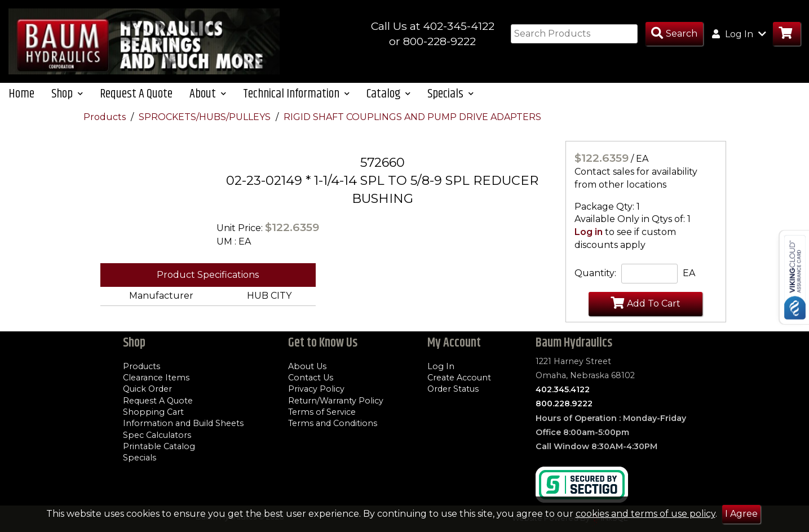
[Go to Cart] (787, 34)
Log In (441, 366)
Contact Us (311, 378)
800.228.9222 (564, 404)
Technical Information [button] (296, 96)
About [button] (208, 96)
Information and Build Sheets (183, 423)
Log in (589, 235)
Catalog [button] (388, 96)
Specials (140, 458)
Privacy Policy (316, 389)
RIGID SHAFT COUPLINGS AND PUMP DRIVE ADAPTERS (412, 119)
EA (689, 276)
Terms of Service (322, 412)
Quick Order (147, 389)
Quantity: (595, 276)
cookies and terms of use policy (646, 514)
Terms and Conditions (333, 423)
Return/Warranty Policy (336, 401)
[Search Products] (674, 34)
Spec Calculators (157, 435)
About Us (307, 366)
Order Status (453, 389)
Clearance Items (156, 378)
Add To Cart (646, 305)
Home (21, 96)
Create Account (459, 378)
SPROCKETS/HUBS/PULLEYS (206, 119)
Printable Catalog (159, 446)
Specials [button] (450, 96)
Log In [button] (739, 34)
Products (106, 119)
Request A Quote (136, 96)
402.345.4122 (563, 389)
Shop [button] (67, 96)
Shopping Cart (153, 412)
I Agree (741, 514)
